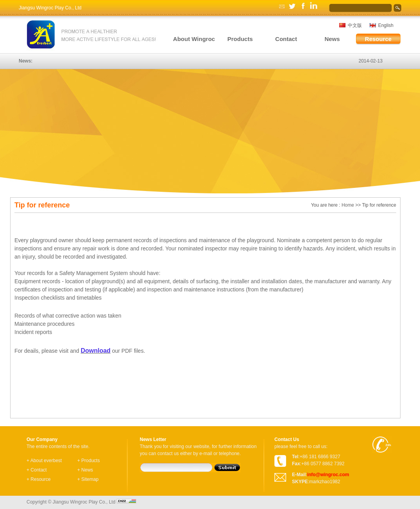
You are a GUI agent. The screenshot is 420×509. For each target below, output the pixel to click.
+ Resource (39, 479)
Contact (286, 39)
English (386, 25)
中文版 (355, 25)
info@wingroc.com (328, 475)
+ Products (89, 461)
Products (240, 39)
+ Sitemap (88, 479)
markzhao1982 (325, 482)
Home (348, 205)
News (332, 39)
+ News (85, 470)
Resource (378, 39)
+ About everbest (44, 461)
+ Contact (37, 470)
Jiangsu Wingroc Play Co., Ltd (50, 8)
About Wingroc (194, 39)
